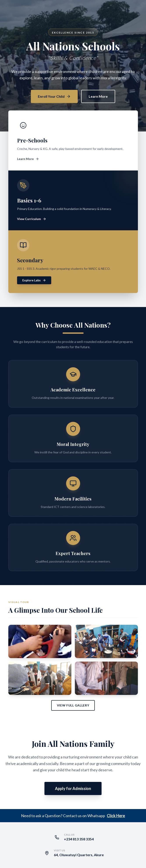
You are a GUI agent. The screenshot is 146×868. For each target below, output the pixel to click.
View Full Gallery (73, 705)
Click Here (116, 816)
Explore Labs (34, 280)
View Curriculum (32, 219)
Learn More (98, 96)
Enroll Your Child (54, 96)
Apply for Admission (73, 788)
